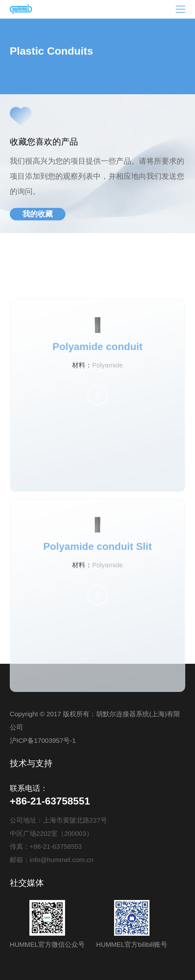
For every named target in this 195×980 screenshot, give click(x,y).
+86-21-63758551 (50, 801)
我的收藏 (38, 215)
